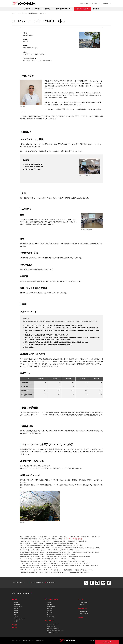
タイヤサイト (106, 3)
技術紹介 (48, 9)
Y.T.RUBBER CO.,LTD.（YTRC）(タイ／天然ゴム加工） (34, 566)
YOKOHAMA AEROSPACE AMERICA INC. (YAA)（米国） (35, 548)
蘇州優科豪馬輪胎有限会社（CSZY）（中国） (59, 552)
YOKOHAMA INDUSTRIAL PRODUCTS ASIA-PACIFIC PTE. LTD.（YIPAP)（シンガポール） (75, 566)
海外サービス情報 (84, 614)
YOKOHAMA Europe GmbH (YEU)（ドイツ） (32, 572)
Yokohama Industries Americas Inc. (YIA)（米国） (70, 546)
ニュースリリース (84, 603)
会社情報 (27, 9)
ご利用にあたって (39, 641)
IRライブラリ (50, 611)
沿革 (15, 615)
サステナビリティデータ (53, 632)
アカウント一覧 (50, 583)
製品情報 (37, 9)
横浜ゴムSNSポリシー (37, 583)
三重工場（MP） (43, 537)
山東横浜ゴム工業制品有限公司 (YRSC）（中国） (86, 552)
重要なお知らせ (84, 612)
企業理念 (16, 611)
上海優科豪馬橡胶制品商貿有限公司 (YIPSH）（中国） (61, 554)
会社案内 (16, 621)
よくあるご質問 (51, 617)
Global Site (94, 3)
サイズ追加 (83, 605)
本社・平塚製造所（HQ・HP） (28, 537)
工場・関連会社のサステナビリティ (36, 13)
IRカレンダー (50, 613)
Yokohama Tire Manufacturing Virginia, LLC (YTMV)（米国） (62, 543)
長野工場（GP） (96, 537)
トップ (13, 13)
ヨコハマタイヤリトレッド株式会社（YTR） (50, 539)
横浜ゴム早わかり (51, 607)
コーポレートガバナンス (20, 619)
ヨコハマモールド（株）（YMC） (73, 539)
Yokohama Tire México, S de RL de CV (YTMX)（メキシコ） (64, 550)
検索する (100, 4)
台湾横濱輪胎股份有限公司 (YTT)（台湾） (80, 557)
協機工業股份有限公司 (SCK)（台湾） (57, 557)
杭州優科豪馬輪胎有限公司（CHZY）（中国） (32, 552)
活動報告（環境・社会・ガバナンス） (56, 630)
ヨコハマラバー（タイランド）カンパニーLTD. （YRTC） (76, 563)
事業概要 (16, 613)
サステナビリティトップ (53, 624)
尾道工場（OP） (75, 537)
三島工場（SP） (54, 537)
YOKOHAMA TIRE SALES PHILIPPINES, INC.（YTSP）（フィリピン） (39, 561)
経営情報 (49, 603)
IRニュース (50, 615)
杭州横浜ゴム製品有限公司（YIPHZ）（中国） (32, 557)
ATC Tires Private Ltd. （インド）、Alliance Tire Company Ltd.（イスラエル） (41, 570)
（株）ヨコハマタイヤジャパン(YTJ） (30, 541)
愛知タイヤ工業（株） (26, 543)
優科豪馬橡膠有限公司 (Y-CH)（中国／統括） (32, 554)
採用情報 (96, 9)
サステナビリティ (82, 9)
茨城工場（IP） (86, 537)
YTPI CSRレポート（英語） (68, 559)
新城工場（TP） (64, 537)
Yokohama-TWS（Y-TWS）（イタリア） (80, 572)
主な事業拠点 (17, 605)
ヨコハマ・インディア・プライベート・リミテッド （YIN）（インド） (39, 568)
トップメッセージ (18, 607)
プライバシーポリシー (28, 641)
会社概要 (16, 603)
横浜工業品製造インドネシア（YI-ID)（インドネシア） (79, 570)
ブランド (16, 617)
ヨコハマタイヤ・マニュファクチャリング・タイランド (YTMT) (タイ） (39, 563)
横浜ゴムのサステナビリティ (54, 628)
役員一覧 (16, 609)
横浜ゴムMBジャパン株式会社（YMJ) (78, 541)
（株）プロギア (46, 541)
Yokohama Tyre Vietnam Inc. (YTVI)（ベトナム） (72, 561)
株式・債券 (50, 609)
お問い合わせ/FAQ (85, 3)
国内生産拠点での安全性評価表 (28, 539)
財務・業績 (50, 605)
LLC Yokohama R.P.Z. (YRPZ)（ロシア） (56, 572)
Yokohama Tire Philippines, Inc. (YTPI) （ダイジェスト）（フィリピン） (39, 559)
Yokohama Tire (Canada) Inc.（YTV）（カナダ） (33, 550)
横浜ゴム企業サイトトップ (21, 593)
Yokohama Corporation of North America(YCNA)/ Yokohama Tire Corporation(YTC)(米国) (76, 548)
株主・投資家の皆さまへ (64, 9)
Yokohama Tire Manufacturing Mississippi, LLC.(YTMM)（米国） (37, 546)
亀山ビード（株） (39, 543)
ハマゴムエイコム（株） (59, 541)
